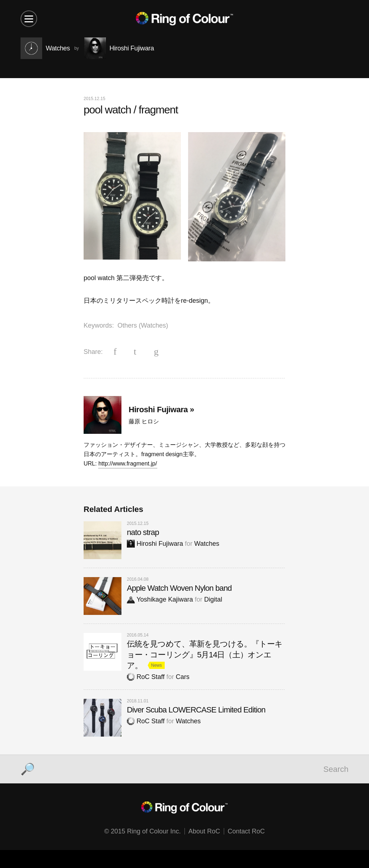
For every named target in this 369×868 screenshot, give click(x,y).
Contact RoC (246, 831)
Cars (183, 677)
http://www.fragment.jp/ (128, 464)
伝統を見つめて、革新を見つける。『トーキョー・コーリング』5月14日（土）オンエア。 (205, 655)
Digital (213, 599)
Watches (207, 544)
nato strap (143, 532)
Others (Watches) (143, 325)
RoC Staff (146, 677)
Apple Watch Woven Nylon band (179, 588)
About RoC (204, 831)
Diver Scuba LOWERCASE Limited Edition (196, 710)
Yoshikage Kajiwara (160, 599)
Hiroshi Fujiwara (155, 544)
